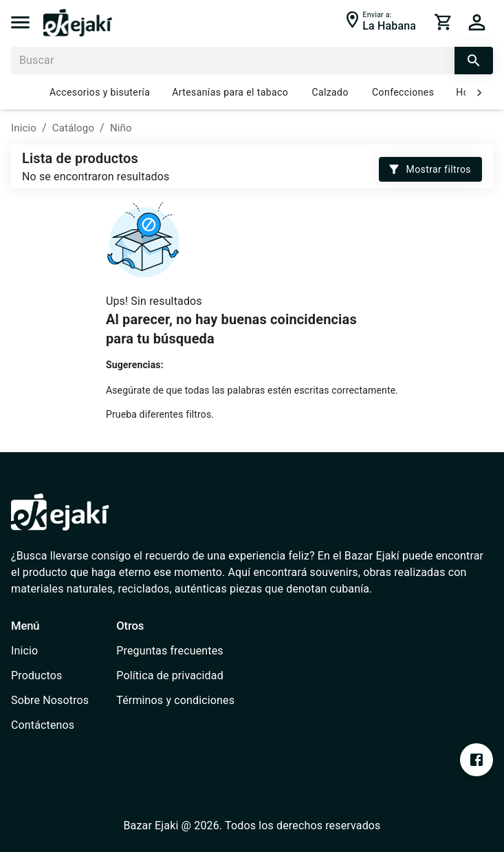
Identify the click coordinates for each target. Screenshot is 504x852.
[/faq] (175, 651)
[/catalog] (50, 676)
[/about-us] (50, 701)
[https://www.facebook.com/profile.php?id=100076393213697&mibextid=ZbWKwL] (476, 760)
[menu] (20, 22)
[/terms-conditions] (175, 701)
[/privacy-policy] (175, 676)
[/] (78, 33)
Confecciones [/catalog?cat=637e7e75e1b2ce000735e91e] (403, 93)
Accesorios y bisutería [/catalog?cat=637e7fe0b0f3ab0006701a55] (100, 93)
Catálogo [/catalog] (73, 128)
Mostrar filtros (430, 170)
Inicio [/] (24, 128)
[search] (474, 61)
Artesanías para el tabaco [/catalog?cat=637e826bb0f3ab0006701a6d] (230, 93)
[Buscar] (233, 61)
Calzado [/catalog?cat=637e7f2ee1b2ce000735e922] (330, 93)
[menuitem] (50, 651)
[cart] (443, 22)
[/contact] (50, 725)
